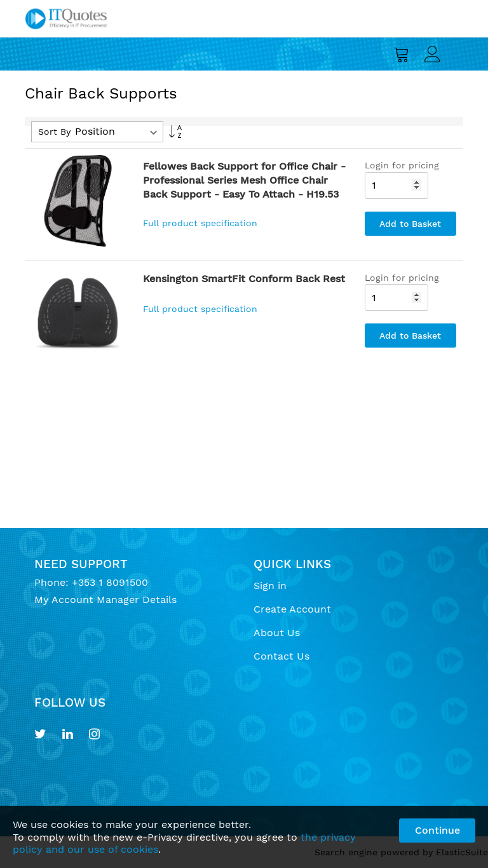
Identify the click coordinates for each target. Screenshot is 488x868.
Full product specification (200, 223)
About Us (277, 633)
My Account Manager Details (105, 600)
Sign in (270, 586)
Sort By (54, 132)
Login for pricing (402, 165)
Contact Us (281, 656)
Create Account (292, 609)
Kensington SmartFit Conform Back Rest (244, 279)
